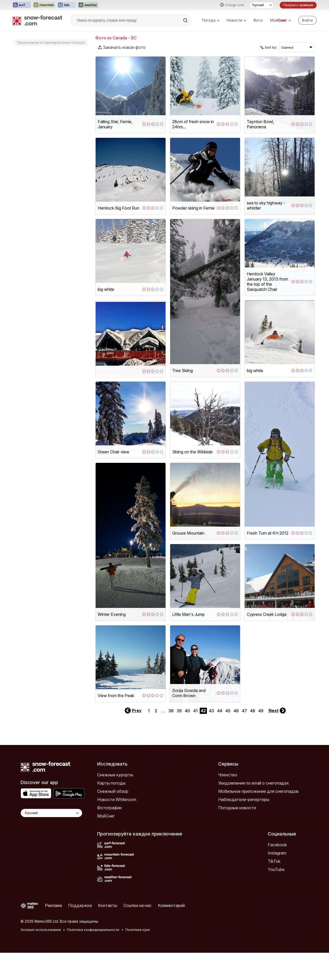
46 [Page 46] (236, 738)
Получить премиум (298, 5)
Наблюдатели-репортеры (244, 827)
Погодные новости (237, 835)
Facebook (277, 872)
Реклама (53, 933)
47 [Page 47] (244, 738)
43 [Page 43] (212, 738)
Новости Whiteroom (117, 827)
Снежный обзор (113, 819)
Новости (236, 20)
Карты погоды (111, 810)
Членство (228, 802)
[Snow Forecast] (37, 20)
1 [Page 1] (149, 738)
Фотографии (109, 835)
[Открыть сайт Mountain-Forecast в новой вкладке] (44, 5)
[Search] (186, 20)
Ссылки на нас (138, 933)
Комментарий (171, 933)
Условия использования (41, 957)
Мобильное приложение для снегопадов (258, 819)
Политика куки (138, 957)
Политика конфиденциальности (93, 957)
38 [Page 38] (171, 738)
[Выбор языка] (262, 5)
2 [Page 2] (156, 738)
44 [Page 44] (220, 738)
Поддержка (80, 933)
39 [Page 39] (179, 738)
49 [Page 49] (261, 738)
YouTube (276, 897)
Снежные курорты (115, 802)
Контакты (108, 933)
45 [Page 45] (228, 738)
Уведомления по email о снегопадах (254, 810)
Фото (258, 20)
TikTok (274, 888)
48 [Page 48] (253, 738)
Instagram (277, 880)
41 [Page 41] (195, 738)
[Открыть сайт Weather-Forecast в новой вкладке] (88, 5)
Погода (211, 20)
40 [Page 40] (188, 738)
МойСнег (106, 843)
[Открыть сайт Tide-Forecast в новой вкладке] (67, 5)
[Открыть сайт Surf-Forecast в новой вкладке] (22, 5)
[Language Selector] (51, 840)
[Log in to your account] (307, 20)
